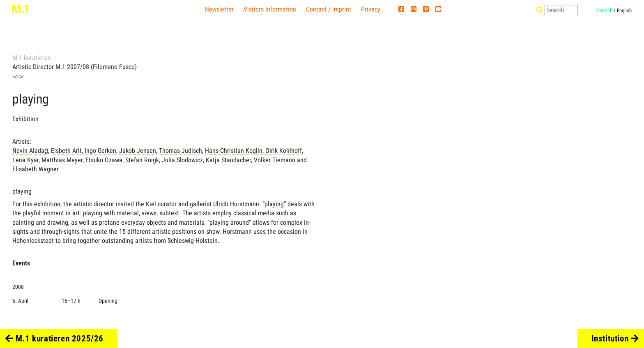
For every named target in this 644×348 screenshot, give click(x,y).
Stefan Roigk (142, 160)
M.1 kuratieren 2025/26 (54, 338)
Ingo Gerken (100, 151)
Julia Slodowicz (182, 160)
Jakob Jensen (138, 151)
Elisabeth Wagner (36, 169)
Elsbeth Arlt (66, 151)
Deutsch (604, 10)
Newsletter (219, 9)
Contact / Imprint (329, 9)
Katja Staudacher (228, 160)
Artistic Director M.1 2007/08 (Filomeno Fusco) (75, 67)
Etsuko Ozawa (104, 160)
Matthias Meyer (62, 160)
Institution (615, 338)
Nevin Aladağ (30, 151)
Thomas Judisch (181, 151)
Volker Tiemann (275, 160)
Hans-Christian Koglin (234, 151)
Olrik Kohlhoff (284, 151)
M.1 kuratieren (32, 58)
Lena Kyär (25, 160)
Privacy (371, 9)
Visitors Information (270, 9)
